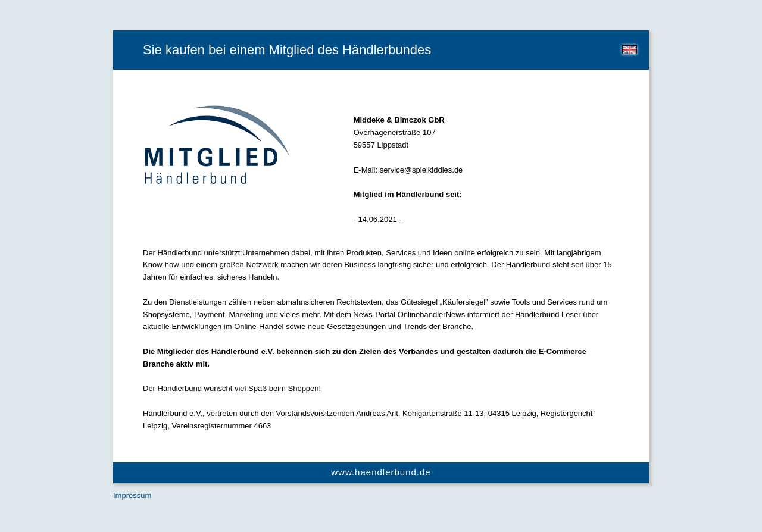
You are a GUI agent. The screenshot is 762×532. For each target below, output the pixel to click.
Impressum (132, 495)
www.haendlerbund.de (381, 472)
